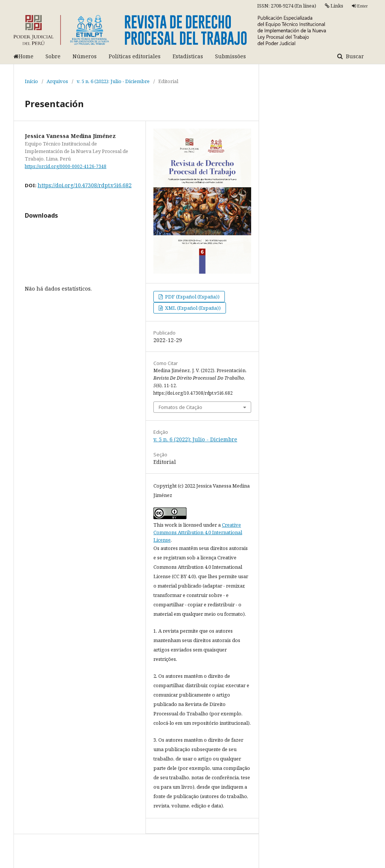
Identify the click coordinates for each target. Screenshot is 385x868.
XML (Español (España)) (192, 308)
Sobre (53, 56)
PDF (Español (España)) (192, 297)
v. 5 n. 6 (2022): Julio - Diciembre (113, 81)
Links (334, 6)
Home (23, 56)
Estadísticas (188, 56)
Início (31, 81)
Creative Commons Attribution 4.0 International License (198, 532)
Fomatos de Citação (180, 407)
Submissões (230, 56)
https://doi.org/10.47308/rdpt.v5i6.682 (85, 185)
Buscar (354, 56)
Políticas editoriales (135, 56)
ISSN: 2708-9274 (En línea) (287, 6)
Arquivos (57, 81)
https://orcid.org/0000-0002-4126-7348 (66, 166)
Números (85, 56)
